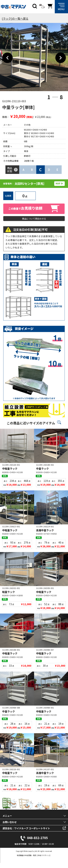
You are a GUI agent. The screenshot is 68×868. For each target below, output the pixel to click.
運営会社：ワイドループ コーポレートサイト (26, 833)
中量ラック (42, 470)
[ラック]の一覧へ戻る (15, 18)
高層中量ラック (45, 532)
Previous (8, 58)
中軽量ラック (10, 470)
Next (61, 58)
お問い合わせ (10, 827)
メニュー (7, 821)
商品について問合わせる (34, 219)
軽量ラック (9, 594)
